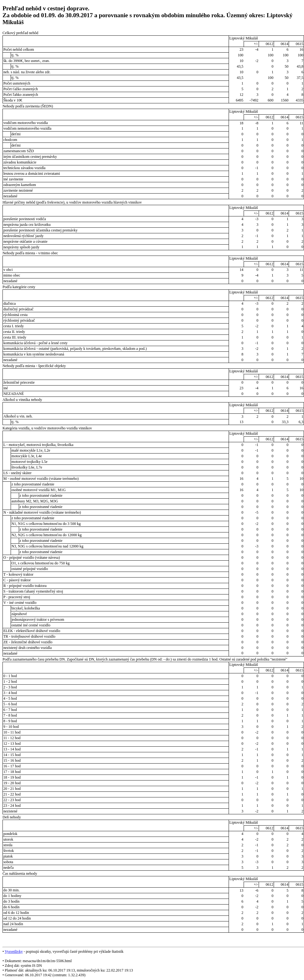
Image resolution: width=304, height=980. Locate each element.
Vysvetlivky (14, 951)
